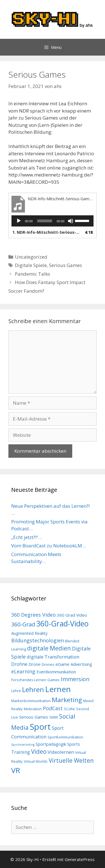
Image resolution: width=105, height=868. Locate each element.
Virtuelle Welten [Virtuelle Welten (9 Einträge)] (71, 760)
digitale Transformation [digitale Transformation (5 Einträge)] (53, 657)
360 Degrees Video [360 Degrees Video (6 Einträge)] (33, 615)
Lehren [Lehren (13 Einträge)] (33, 690)
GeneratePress (80, 859)
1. (47, 232)
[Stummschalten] (71, 221)
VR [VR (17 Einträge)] (16, 770)
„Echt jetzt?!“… (27, 537)
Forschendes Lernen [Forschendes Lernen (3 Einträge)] (29, 680)
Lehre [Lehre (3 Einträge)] (16, 691)
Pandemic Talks (32, 274)
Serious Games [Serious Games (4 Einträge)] (34, 717)
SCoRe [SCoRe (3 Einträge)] (69, 709)
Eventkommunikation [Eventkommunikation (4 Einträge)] (56, 672)
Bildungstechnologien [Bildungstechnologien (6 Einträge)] (38, 640)
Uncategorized (31, 257)
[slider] (45, 221)
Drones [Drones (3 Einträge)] (48, 664)
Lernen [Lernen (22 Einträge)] (58, 689)
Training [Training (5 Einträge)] (21, 752)
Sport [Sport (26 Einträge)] (40, 727)
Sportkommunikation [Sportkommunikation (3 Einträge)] (65, 737)
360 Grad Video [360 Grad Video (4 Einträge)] (72, 615)
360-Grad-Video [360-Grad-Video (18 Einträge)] (62, 624)
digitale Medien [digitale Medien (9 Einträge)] (49, 648)
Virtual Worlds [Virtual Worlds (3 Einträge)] (36, 761)
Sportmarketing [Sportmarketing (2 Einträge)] (23, 745)
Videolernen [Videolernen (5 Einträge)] (61, 752)
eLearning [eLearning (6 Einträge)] (23, 671)
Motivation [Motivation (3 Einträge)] (33, 709)
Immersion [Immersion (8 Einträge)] (75, 679)
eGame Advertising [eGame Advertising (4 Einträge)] (74, 664)
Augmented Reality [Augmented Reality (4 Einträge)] (29, 633)
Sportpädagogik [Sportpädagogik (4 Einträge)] (51, 744)
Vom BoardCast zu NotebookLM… (49, 546)
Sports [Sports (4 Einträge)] (74, 744)
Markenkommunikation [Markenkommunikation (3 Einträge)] (31, 701)
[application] (53, 221)
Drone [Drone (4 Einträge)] (35, 664)
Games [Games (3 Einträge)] (53, 680)
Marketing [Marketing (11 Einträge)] (67, 700)
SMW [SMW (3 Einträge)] (54, 717)
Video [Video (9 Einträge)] (39, 752)
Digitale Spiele (31, 265)
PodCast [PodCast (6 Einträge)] (53, 708)
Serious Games (66, 265)
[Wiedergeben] (19, 221)
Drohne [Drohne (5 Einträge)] (19, 664)
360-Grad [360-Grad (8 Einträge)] (23, 624)
